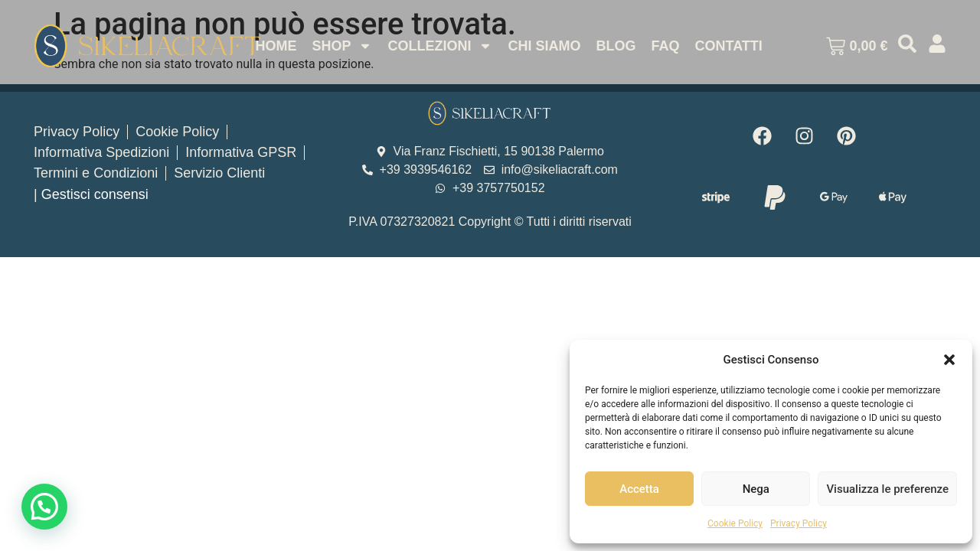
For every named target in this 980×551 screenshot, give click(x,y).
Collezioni (440, 46)
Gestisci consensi (95, 194)
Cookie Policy (735, 523)
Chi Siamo (544, 46)
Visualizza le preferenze (887, 489)
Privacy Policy (799, 523)
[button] (949, 360)
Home (276, 46)
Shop (342, 46)
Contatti (728, 46)
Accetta (639, 489)
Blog (616, 46)
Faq (665, 46)
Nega (756, 489)
